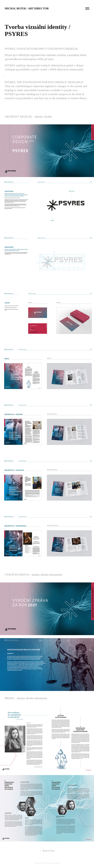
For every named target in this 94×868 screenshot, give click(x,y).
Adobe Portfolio (52, 863)
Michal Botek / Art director (27, 8)
